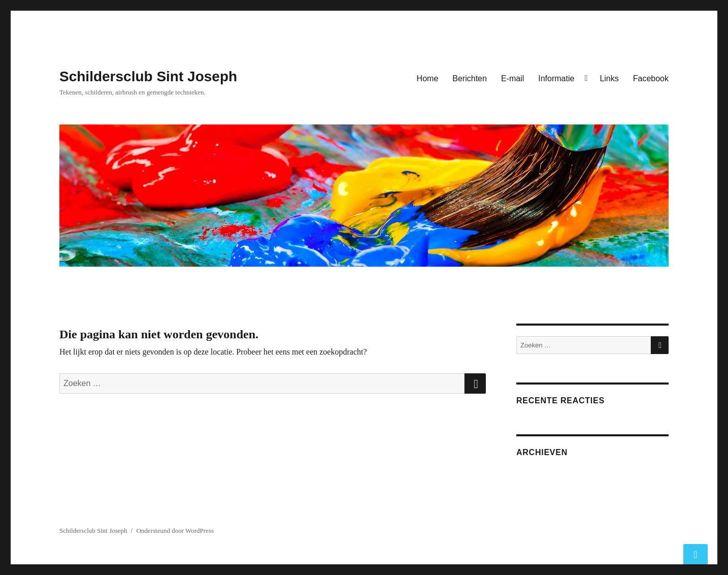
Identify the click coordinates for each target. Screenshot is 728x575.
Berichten (470, 78)
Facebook (651, 78)
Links (609, 78)
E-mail (512, 78)
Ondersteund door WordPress (175, 531)
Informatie (556, 78)
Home (428, 78)
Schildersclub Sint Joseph (148, 76)
